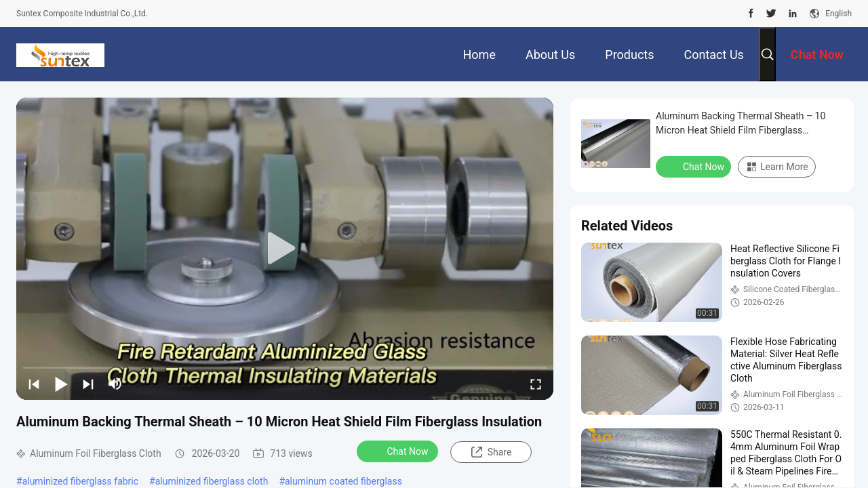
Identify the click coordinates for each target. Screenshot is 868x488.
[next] (88, 384)
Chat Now (399, 451)
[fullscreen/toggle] (536, 384)
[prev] (34, 384)
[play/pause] (61, 384)
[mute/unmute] (115, 384)
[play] (285, 249)
